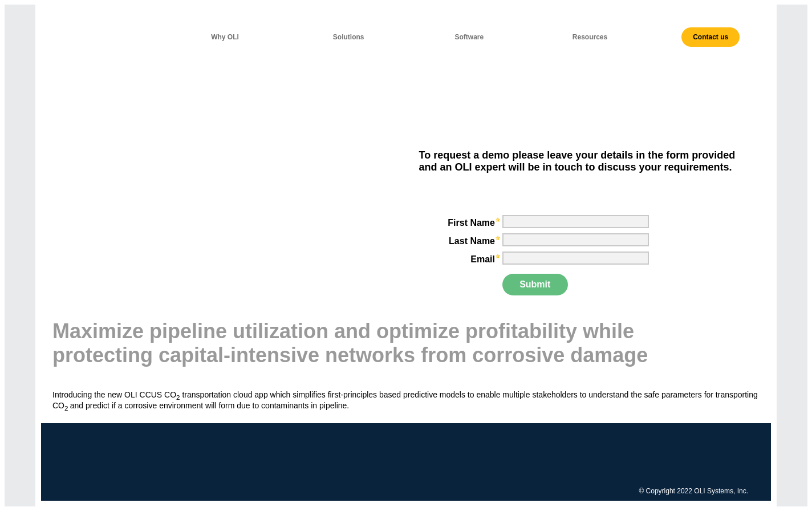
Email (483, 259)
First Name (471, 223)
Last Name (472, 241)
